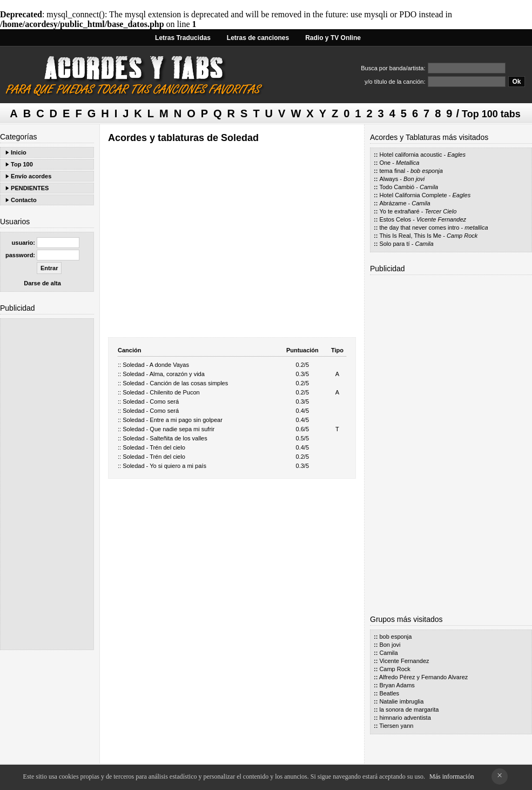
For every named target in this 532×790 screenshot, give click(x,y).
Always (389, 179)
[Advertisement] (47, 484)
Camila (429, 187)
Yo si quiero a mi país (178, 466)
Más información (452, 776)
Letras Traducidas (183, 38)
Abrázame (393, 203)
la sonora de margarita (409, 709)
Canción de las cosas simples (189, 383)
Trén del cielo (167, 447)
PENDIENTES (30, 188)
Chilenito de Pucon (174, 392)
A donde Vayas (169, 365)
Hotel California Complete (413, 195)
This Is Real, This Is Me (410, 236)
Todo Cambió (397, 187)
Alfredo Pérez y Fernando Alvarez (423, 677)
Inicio (19, 152)
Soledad (133, 365)
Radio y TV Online (333, 38)
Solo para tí (394, 244)
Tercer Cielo (440, 211)
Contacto (24, 200)
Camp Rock (462, 236)
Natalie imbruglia (401, 701)
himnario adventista (405, 718)
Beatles (389, 693)
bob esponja (427, 171)
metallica (476, 227)
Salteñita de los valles (178, 438)
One (385, 163)
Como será (164, 401)
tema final (392, 171)
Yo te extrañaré (399, 211)
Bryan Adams (397, 685)
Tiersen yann (396, 726)
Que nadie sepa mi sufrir (182, 429)
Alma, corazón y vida (177, 374)
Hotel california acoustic (410, 155)
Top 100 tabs (491, 114)
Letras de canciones (258, 38)
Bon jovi (414, 179)
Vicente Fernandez (441, 219)
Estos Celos (395, 219)
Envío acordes (31, 176)
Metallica (408, 163)
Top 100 (22, 164)
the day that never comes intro (419, 227)
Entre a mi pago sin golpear (186, 420)
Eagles (456, 155)
